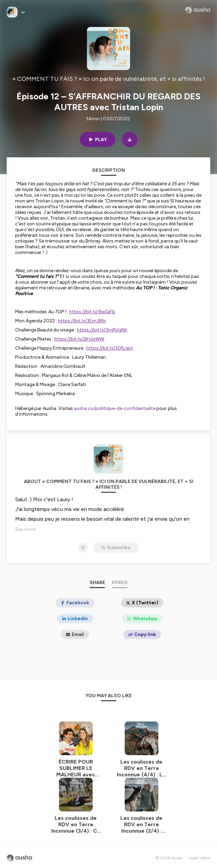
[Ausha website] (198, 10)
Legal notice (200, 858)
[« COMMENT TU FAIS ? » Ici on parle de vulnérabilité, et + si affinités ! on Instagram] (83, 548)
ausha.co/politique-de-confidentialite (115, 408)
